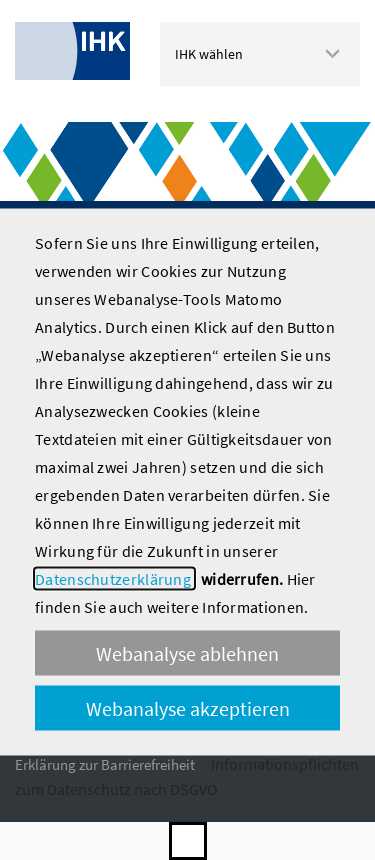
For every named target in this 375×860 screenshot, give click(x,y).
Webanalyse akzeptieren (188, 707)
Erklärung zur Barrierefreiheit (105, 764)
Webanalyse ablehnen (187, 652)
